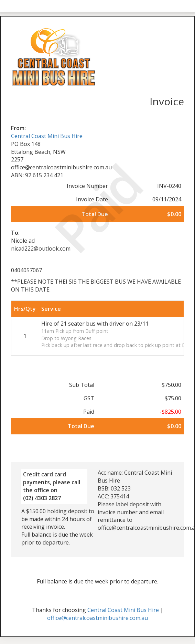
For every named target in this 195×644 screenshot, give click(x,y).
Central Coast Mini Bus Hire (47, 136)
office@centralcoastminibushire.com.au (97, 618)
